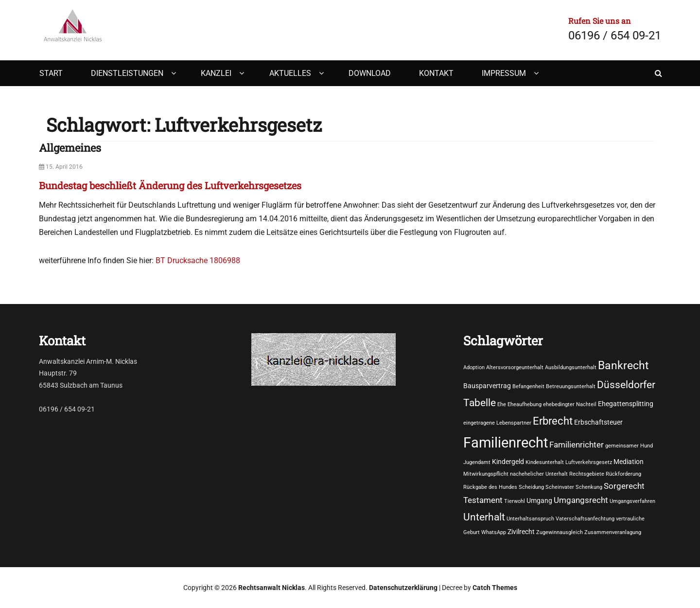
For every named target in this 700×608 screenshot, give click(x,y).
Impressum (504, 73)
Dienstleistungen (127, 73)
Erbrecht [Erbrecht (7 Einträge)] (553, 421)
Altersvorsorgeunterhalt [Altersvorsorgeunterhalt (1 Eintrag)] (515, 367)
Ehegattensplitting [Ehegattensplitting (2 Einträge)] (626, 404)
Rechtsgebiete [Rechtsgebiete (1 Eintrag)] (587, 474)
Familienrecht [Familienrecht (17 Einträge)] (506, 443)
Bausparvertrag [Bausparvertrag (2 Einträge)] (487, 386)
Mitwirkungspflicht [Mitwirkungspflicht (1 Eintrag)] (486, 474)
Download (370, 73)
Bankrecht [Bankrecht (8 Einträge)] (623, 365)
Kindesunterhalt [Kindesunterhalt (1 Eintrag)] (545, 462)
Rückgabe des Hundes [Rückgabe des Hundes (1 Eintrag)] (490, 487)
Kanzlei (216, 73)
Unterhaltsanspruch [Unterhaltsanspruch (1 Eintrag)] (530, 519)
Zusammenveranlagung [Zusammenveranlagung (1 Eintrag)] (613, 532)
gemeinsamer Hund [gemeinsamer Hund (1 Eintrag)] (629, 446)
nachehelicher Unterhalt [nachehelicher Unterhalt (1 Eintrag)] (539, 474)
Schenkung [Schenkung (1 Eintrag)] (589, 487)
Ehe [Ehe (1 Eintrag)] (502, 404)
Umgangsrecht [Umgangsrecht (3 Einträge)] (581, 500)
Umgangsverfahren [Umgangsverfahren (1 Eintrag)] (632, 501)
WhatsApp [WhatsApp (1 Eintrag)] (494, 532)
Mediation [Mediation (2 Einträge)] (629, 462)
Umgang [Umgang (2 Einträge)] (539, 501)
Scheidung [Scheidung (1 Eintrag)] (531, 487)
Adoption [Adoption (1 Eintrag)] (474, 367)
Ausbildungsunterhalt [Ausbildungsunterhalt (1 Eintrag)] (571, 367)
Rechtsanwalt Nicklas (271, 588)
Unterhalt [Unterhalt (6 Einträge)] (484, 517)
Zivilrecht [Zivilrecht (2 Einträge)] (521, 532)
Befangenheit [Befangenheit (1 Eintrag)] (528, 386)
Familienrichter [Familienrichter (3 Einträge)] (577, 445)
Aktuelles (290, 73)
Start (51, 73)
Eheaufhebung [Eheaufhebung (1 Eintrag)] (525, 404)
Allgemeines (70, 148)
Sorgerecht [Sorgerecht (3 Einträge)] (624, 486)
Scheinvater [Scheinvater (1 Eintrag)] (560, 487)
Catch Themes (495, 588)
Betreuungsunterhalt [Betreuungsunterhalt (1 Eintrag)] (571, 386)
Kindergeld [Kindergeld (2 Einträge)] (508, 462)
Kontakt (436, 73)
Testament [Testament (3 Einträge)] (483, 500)
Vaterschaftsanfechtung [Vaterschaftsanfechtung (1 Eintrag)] (585, 519)
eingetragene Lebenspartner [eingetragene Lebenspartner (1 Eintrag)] (497, 423)
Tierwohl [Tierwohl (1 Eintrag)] (515, 501)
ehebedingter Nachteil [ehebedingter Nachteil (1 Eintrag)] (570, 404)
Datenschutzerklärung (403, 588)
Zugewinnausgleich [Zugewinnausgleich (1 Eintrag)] (560, 532)
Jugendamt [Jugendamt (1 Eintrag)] (477, 462)
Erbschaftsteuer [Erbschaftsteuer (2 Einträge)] (598, 422)
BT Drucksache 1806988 (198, 260)
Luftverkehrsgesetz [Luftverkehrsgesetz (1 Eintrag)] (589, 462)
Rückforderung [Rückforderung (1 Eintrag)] (623, 474)
